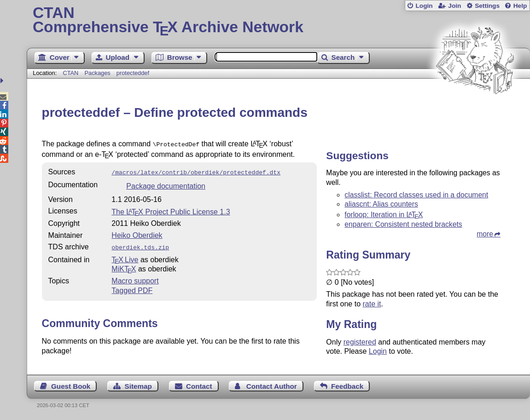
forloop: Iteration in (384, 215)
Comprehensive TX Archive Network (278, 21)
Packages (98, 73)
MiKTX (124, 266)
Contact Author (272, 386)
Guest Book (71, 386)
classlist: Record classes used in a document (416, 195)
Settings (487, 6)
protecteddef (133, 73)
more (485, 234)
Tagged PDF (132, 288)
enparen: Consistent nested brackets (403, 224)
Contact (199, 386)
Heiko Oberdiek (137, 233)
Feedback (347, 386)
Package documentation (166, 184)
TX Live (125, 257)
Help (520, 6)
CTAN (70, 73)
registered (360, 342)
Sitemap (138, 386)
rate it (372, 304)
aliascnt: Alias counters (381, 204)
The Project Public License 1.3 (171, 210)
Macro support (135, 278)
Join (454, 6)
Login (424, 6)
